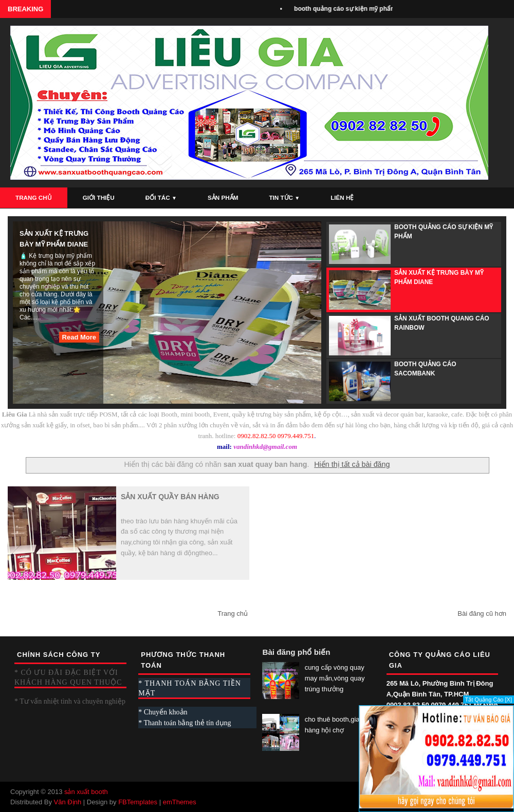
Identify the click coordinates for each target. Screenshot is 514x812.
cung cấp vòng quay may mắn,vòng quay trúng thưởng (335, 678)
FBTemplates (138, 802)
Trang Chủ (34, 197)
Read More (79, 337)
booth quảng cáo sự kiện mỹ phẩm (347, 9)
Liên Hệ (342, 197)
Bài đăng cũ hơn (482, 613)
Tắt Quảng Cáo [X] (489, 700)
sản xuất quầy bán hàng (170, 497)
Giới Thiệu (99, 197)
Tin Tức (284, 197)
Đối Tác (161, 197)
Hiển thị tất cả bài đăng (352, 464)
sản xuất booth (86, 792)
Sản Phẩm (223, 197)
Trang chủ (233, 613)
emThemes (180, 802)
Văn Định (68, 802)
